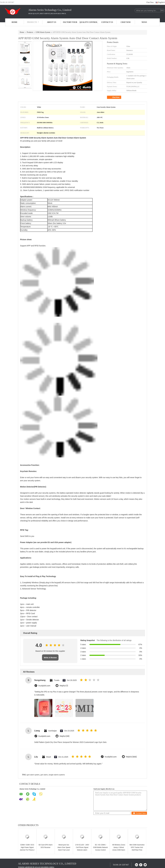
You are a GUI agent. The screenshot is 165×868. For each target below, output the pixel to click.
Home (14, 22)
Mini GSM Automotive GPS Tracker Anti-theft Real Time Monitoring (137, 849)
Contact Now (139, 813)
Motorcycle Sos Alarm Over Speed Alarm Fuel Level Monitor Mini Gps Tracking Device (64, 850)
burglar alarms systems (57, 775)
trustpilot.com (44, 686)
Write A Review (50, 658)
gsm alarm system (33, 775)
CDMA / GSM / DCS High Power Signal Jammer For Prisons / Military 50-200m (27, 849)
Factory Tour (70, 22)
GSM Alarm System (43, 32)
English (162, 2)
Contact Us (107, 22)
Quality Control (89, 22)
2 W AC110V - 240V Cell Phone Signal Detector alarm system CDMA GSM (82, 849)
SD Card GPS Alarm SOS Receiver (46, 846)
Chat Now (150, 2)
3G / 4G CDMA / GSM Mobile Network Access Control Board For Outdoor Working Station (100, 850)
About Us (51, 22)
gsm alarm (44, 775)
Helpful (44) (64, 736)
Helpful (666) (131, 757)
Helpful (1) (64, 686)
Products (33, 22)
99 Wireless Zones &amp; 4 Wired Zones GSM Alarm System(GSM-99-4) (119, 849)
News (144, 22)
